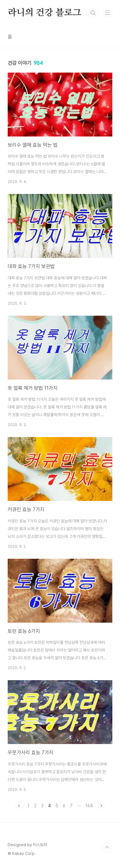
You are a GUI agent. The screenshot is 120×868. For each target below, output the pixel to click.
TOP (107, 847)
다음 (101, 806)
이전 (19, 806)
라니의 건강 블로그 (44, 13)
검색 (93, 13)
